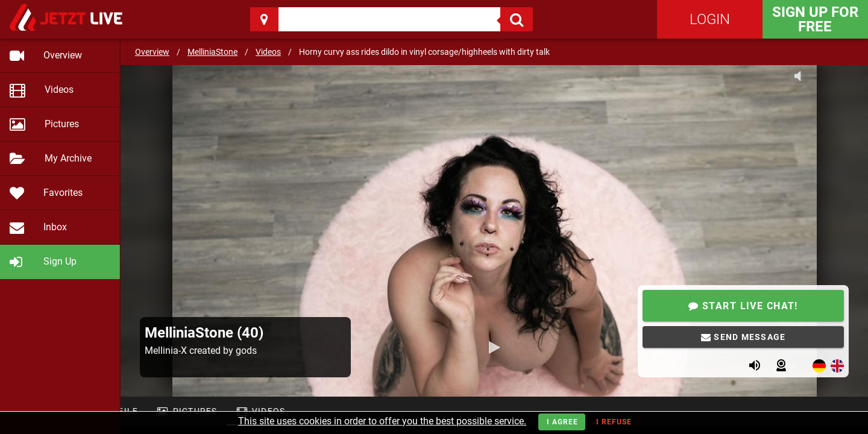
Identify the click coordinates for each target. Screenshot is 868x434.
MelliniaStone (212, 52)
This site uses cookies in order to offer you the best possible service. (382, 421)
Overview (152, 52)
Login (710, 19)
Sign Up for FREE (815, 19)
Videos (268, 52)
